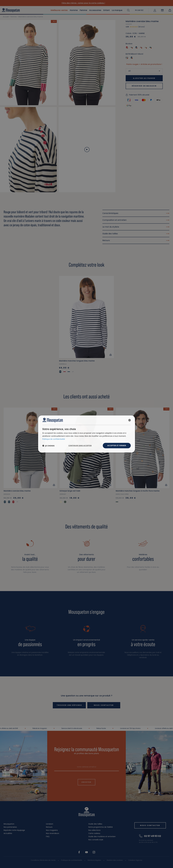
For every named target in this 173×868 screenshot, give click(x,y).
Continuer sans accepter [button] (80, 446)
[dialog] (87, 434)
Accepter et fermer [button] (117, 445)
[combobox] (130, 420)
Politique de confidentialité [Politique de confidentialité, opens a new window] (54, 439)
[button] (48, 446)
